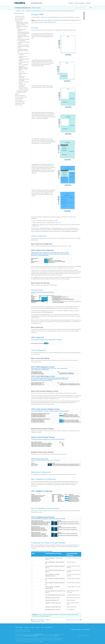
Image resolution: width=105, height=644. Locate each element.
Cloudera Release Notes (20, 18)
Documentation (49, 626)
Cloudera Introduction (20, 16)
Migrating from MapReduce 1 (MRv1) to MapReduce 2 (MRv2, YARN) (24, 68)
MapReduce (52, 613)
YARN (41, 615)
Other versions (36, 8)
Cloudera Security (19, 100)
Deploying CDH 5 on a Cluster (23, 74)
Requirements (75, 613)
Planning (69, 613)
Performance (63, 613)
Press (42, 626)
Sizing (34, 615)
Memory (57, 613)
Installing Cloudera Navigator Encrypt (23, 47)
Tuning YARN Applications (50, 22)
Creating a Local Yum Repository (23, 57)
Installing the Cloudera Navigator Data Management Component (23, 36)
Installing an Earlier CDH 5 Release (24, 63)
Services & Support (79, 3)
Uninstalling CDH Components (22, 85)
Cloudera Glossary (19, 105)
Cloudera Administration (20, 95)
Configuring (45, 613)
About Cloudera (19, 626)
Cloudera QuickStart (19, 19)
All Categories (47, 615)
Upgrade (17, 94)
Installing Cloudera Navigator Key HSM (23, 43)
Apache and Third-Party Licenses (24, 83)
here (41, 640)
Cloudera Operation (19, 98)
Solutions (88, 3)
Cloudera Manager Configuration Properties (41, 230)
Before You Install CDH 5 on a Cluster (24, 54)
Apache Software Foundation (31, 635)
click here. (56, 635)
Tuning (38, 615)
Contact (33, 626)
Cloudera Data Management (21, 97)
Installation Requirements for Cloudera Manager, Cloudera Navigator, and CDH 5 (22, 24)
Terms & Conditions (76, 628)
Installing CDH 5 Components (22, 77)
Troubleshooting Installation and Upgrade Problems (22, 91)
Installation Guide (20, 11)
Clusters (40, 613)
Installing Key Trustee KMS (23, 45)
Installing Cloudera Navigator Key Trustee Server (23, 40)
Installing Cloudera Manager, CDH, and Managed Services (23, 33)
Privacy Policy (86, 628)
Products (71, 3)
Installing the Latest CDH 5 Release (24, 60)
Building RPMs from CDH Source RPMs (24, 80)
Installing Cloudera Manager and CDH (35, 11)
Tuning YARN (21, 72)
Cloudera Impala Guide (20, 102)
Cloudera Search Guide (20, 103)
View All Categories (19, 13)
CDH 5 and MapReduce (24, 65)
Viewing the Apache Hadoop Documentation (24, 88)
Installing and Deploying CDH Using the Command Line (61, 11)
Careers (38, 626)
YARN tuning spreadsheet (53, 20)
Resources (27, 626)
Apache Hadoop (38, 633)
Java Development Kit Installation (22, 30)
